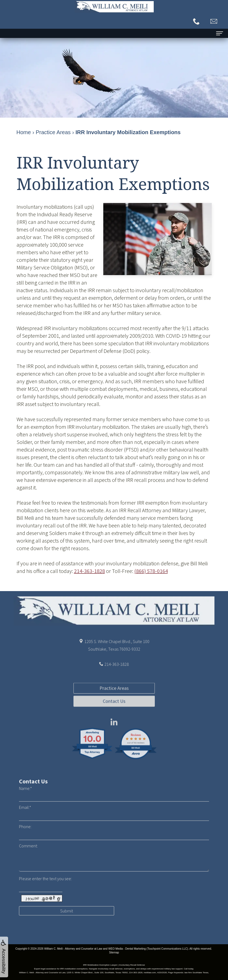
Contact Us (114, 721)
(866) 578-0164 (151, 571)
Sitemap (114, 952)
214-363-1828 (89, 571)
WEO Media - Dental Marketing (127, 949)
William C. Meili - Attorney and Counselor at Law (73, 949)
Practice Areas (114, 708)
